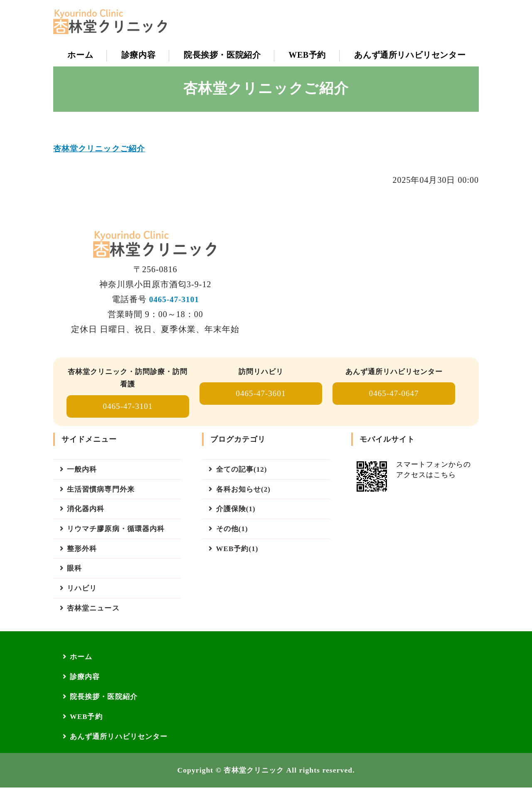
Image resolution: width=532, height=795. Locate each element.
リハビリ (83, 595)
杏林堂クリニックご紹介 (101, 149)
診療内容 (138, 55)
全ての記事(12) (243, 471)
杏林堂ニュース (95, 615)
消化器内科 (87, 512)
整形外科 (83, 554)
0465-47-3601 (261, 395)
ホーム (80, 55)
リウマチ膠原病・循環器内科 (119, 533)
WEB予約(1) (238, 554)
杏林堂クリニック (254, 778)
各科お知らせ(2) (245, 492)
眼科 (75, 574)
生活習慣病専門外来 (103, 492)
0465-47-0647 (394, 395)
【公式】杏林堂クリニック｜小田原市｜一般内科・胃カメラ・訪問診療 (116, 22)
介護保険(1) (237, 512)
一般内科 (83, 471)
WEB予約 (307, 55)
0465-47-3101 (174, 300)
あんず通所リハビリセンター (409, 55)
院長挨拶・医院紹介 (222, 55)
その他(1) (233, 533)
